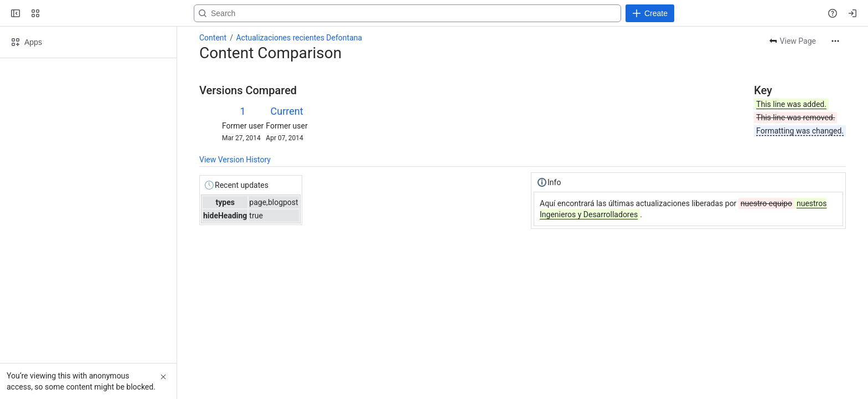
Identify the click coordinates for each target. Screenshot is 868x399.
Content (213, 38)
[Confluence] (82, 13)
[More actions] (835, 41)
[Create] (650, 13)
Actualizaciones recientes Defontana (299, 38)
